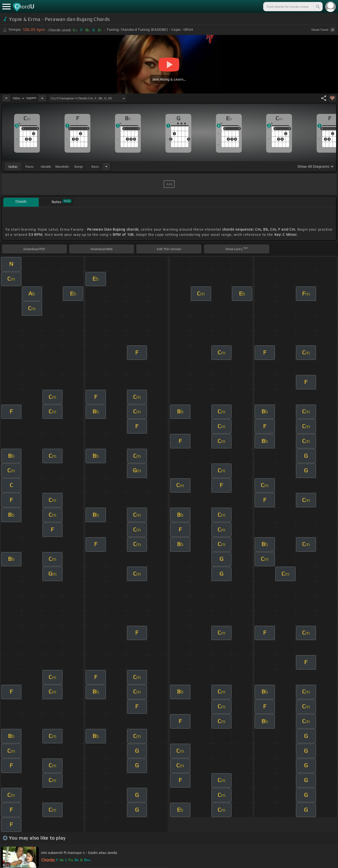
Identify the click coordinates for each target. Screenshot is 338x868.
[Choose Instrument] (106, 166)
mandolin (62, 167)
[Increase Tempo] (42, 98)
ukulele (46, 167)
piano (29, 167)
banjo (79, 167)
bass (95, 167)
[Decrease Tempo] (6, 98)
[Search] (318, 7)
